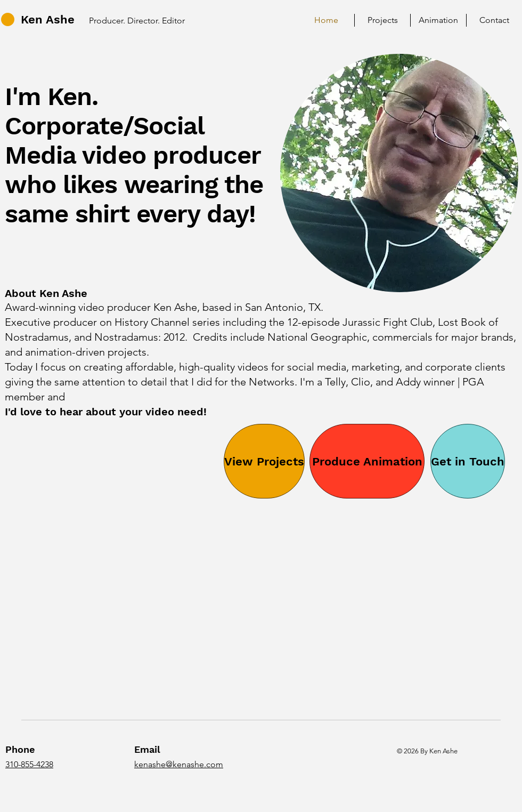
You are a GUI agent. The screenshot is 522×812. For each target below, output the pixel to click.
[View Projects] (264, 461)
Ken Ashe (48, 19)
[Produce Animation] (367, 461)
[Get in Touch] (468, 461)
